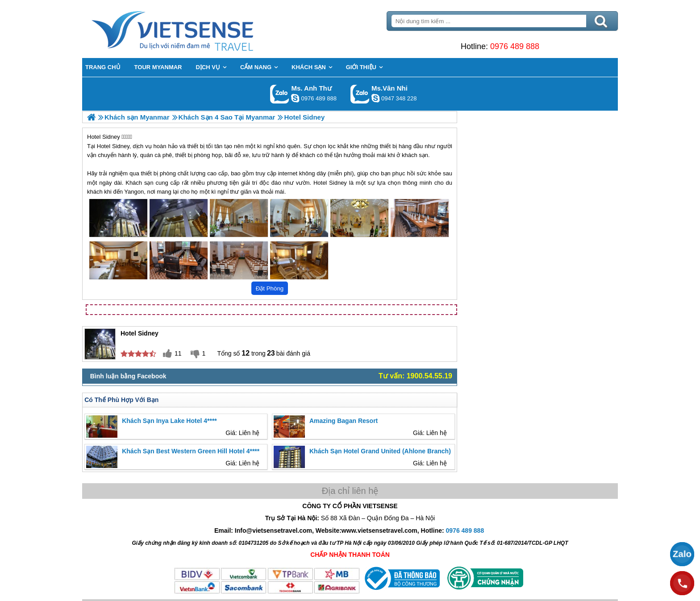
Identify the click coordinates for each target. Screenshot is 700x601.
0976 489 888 (515, 46)
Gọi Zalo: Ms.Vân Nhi (360, 94)
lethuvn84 (295, 98)
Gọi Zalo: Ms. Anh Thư (280, 94)
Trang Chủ (195, 29)
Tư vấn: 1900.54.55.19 (415, 376)
